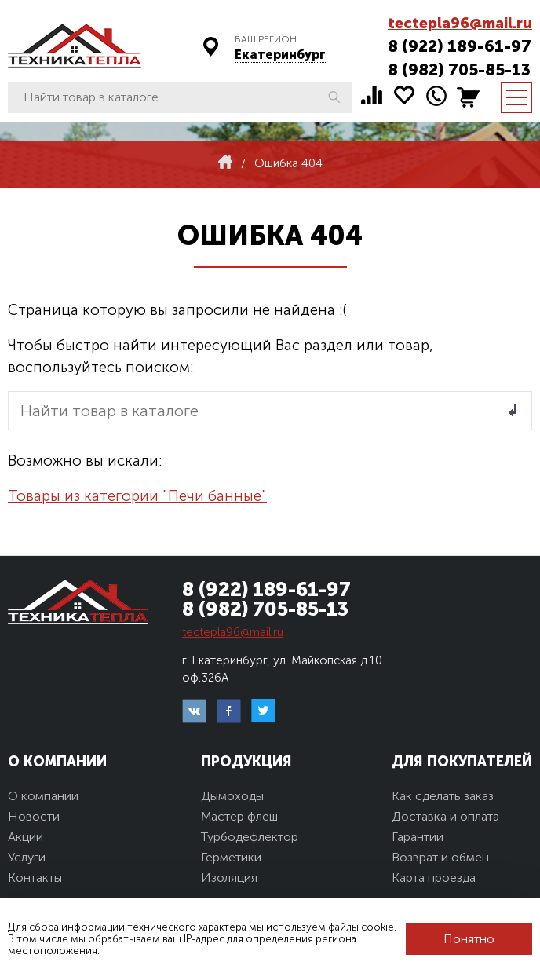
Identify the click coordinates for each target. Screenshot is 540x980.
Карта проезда (434, 878)
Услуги (27, 857)
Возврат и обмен (440, 857)
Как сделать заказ (443, 796)
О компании (43, 796)
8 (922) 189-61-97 (460, 46)
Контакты (35, 878)
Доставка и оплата (445, 816)
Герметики (231, 857)
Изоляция (229, 878)
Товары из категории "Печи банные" (137, 496)
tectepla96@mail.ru (460, 23)
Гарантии (418, 837)
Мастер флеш (239, 816)
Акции (26, 837)
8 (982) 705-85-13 (459, 69)
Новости (34, 816)
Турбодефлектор (250, 837)
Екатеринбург (280, 55)
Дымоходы (232, 796)
